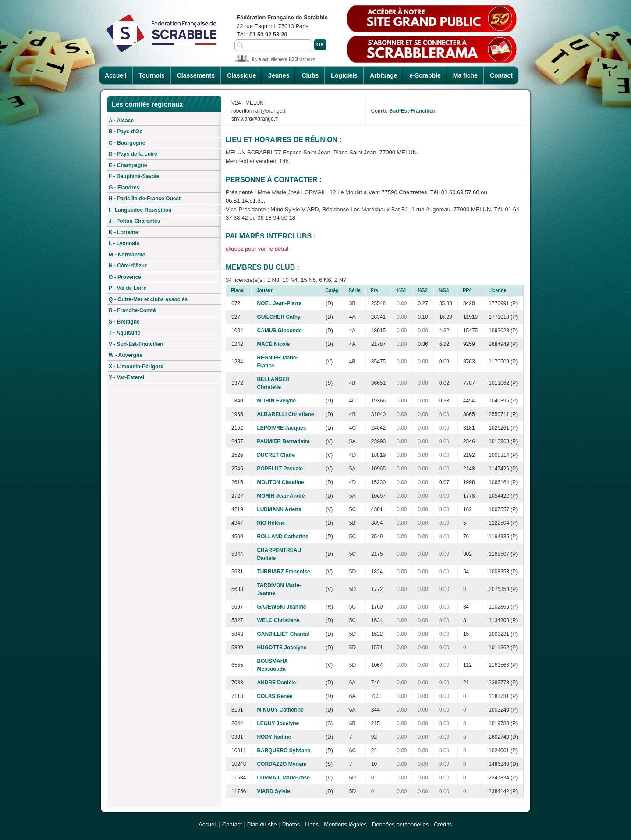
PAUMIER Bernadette (283, 441)
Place (237, 290)
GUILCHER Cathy (278, 317)
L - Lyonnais (124, 243)
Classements (196, 75)
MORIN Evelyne (276, 401)
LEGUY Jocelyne (278, 723)
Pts (374, 290)
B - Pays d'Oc (126, 132)
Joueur (264, 290)
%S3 (444, 290)
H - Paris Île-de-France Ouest (145, 199)
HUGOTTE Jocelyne (282, 648)
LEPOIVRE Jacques (281, 428)
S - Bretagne (124, 322)
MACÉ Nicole (273, 344)
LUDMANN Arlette (279, 509)
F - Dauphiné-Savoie (134, 176)
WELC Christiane (278, 620)
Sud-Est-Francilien (412, 111)
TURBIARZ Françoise (283, 572)
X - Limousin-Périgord (136, 367)
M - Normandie (127, 255)
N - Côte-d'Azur (128, 266)
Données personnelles (400, 824)
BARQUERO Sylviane (284, 751)
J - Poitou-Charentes (134, 221)
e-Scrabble (425, 75)
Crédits (443, 824)
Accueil (116, 75)
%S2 (423, 290)
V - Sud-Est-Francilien (136, 344)
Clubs (310, 75)
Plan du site (262, 824)
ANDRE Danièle (276, 683)
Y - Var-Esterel (126, 377)
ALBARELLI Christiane (285, 414)
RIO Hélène (271, 523)
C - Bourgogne (127, 143)
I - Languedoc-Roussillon (140, 210)
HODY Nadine (274, 737)
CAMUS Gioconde (279, 331)
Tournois (152, 75)
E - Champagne (128, 165)
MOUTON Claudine (280, 482)
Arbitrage (383, 75)
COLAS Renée (275, 696)
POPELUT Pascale (280, 469)
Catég (332, 290)
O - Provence (125, 277)
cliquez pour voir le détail (257, 249)
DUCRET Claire (276, 455)
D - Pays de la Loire (133, 154)
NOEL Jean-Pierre (279, 303)
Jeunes (279, 75)
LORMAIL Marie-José (283, 778)
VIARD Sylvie (273, 791)
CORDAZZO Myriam (282, 764)
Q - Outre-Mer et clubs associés (148, 299)
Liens (312, 824)
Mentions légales (345, 824)
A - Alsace (121, 121)
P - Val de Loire (128, 288)
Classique (241, 75)
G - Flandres (124, 188)
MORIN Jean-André (281, 496)
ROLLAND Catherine (282, 537)
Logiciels (344, 75)
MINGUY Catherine (280, 710)
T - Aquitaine (124, 333)
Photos (291, 824)
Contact (501, 75)
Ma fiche (465, 75)
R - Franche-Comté (132, 310)
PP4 (467, 290)
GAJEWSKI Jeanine (281, 607)
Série (355, 290)
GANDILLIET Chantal (283, 634)
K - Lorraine (123, 232)
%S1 (401, 290)
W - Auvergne (126, 355)
